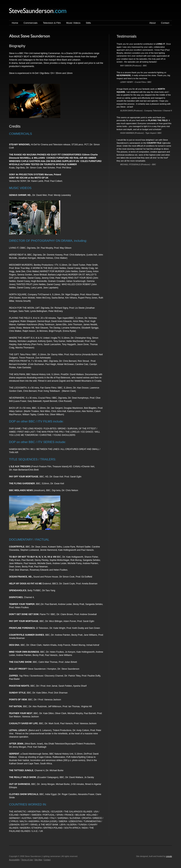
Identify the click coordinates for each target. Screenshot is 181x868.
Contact (165, 23)
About (152, 23)
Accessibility (14, 860)
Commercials (30, 23)
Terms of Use (27, 860)
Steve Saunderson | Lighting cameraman (38, 11)
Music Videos (73, 23)
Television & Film (52, 23)
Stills (88, 23)
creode (169, 856)
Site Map (38, 860)
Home (15, 23)
